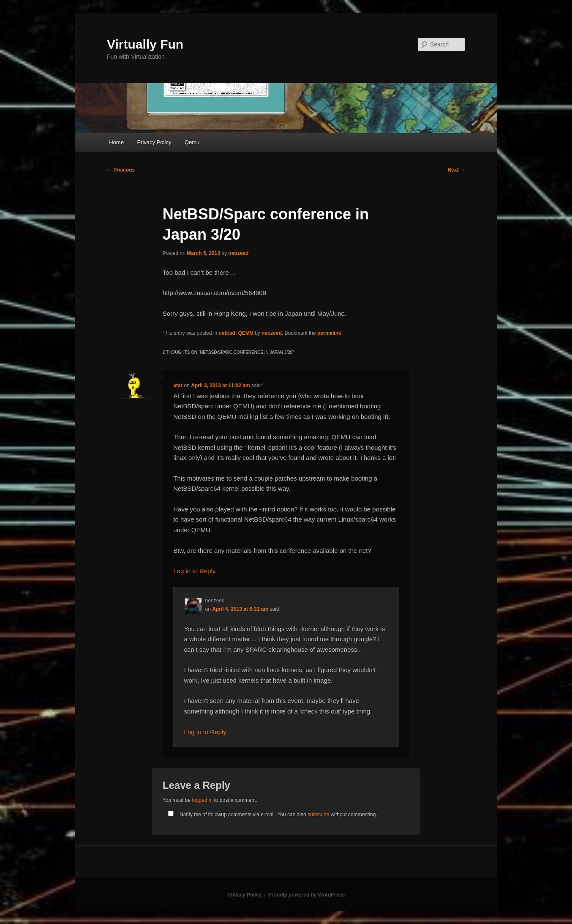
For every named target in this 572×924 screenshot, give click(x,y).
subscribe (318, 815)
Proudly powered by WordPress (306, 895)
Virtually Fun (145, 44)
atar (178, 385)
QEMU (246, 333)
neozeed (238, 253)
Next (456, 170)
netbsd (227, 333)
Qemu (192, 142)
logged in (202, 800)
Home (116, 142)
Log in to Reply (194, 571)
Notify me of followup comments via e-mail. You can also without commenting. (271, 815)
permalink (329, 333)
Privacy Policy (154, 142)
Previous (121, 170)
